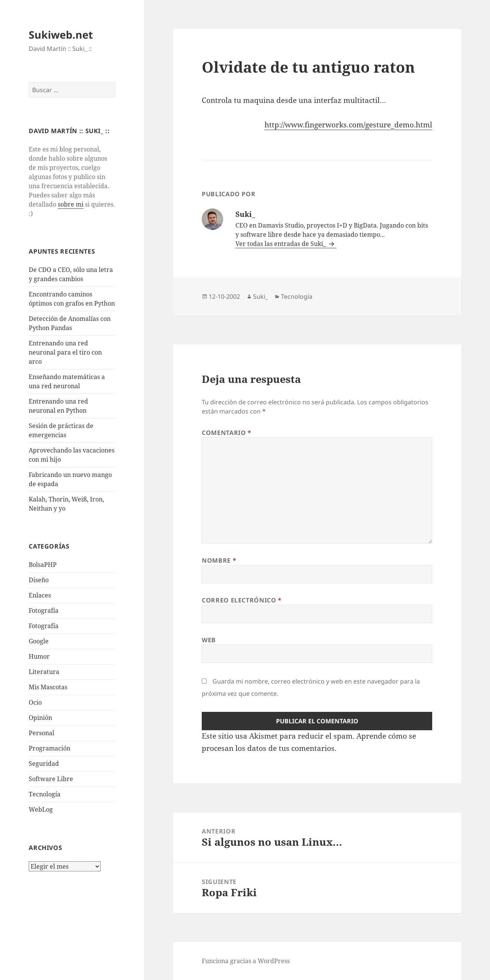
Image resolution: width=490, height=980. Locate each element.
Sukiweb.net (61, 35)
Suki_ (261, 296)
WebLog (41, 809)
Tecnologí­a (45, 794)
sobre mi (71, 204)
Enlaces (40, 595)
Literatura (44, 672)
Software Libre (51, 779)
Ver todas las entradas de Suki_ (281, 244)
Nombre (219, 560)
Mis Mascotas (48, 687)
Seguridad (44, 763)
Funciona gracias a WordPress (246, 961)
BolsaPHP (43, 565)
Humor (39, 656)
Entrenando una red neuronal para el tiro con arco (65, 352)
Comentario (227, 433)
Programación (50, 748)
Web (209, 640)
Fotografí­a (44, 610)
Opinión (40, 718)
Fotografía (44, 626)
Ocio (35, 702)
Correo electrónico (242, 600)
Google (39, 641)
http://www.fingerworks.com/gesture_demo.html (348, 125)
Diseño (39, 580)
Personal (42, 733)
